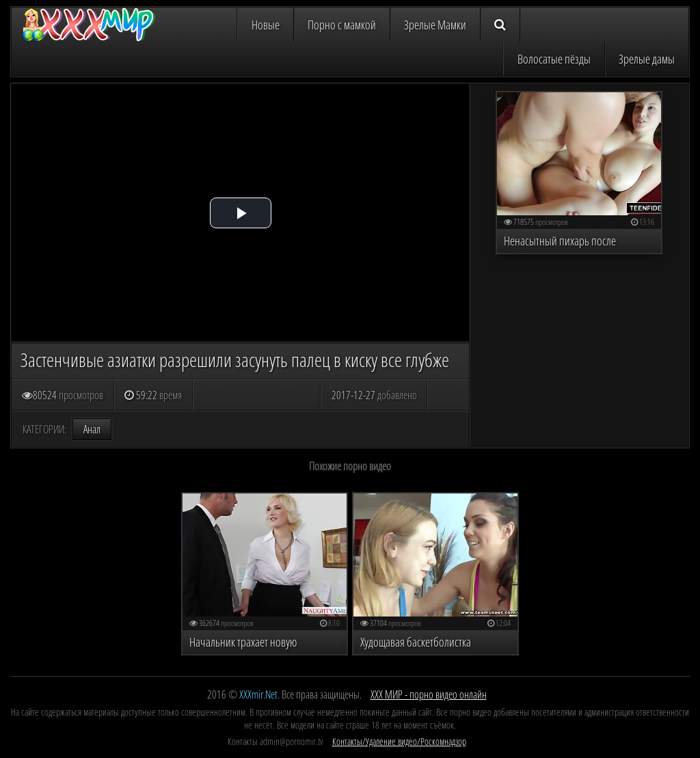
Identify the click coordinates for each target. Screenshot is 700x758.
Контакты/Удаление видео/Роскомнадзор (399, 741)
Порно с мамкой (342, 25)
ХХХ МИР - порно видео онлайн (429, 694)
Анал (92, 429)
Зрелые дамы (647, 59)
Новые (266, 25)
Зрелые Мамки (435, 25)
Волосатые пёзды (554, 59)
